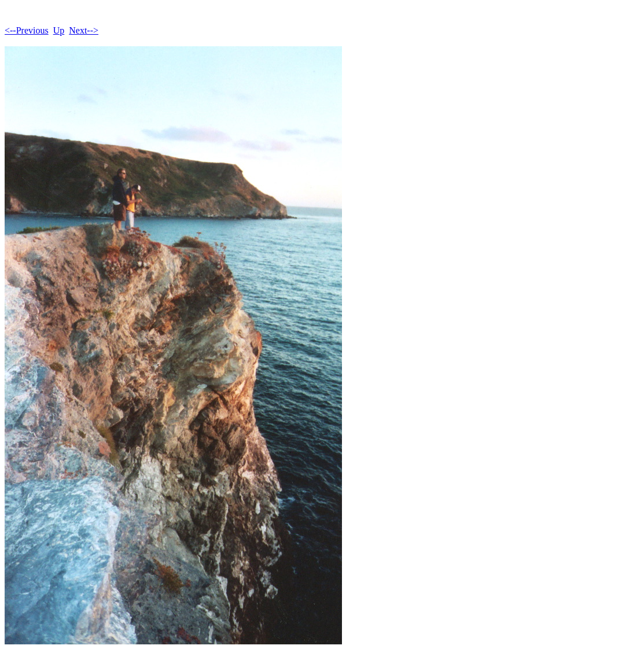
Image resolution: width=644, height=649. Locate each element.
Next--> (84, 30)
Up (59, 30)
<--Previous (27, 30)
